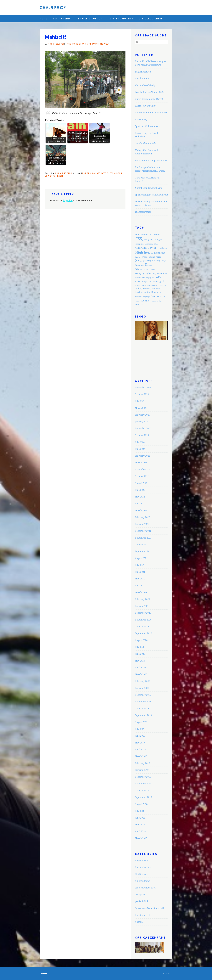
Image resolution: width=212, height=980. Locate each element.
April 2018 (140, 831)
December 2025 (143, 388)
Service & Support (91, 19)
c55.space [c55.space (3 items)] (148, 240)
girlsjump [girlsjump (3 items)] (163, 248)
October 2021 (142, 545)
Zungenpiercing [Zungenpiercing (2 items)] (156, 301)
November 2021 (143, 538)
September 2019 (143, 715)
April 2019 (140, 749)
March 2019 (141, 756)
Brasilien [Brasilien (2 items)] (157, 234)
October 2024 (142, 435)
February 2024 (142, 456)
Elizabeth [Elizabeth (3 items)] (149, 244)
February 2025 (142, 415)
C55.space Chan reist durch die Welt (88, 44)
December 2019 (143, 695)
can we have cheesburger (107, 173)
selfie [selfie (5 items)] (159, 277)
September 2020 (143, 633)
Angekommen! (143, 79)
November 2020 (143, 620)
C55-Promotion (122, 19)
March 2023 (141, 463)
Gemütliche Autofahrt (146, 143)
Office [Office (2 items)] (153, 270)
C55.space (53, 7)
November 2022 (143, 469)
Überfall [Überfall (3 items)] (139, 304)
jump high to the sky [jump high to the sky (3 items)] (152, 260)
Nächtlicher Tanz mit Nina (149, 188)
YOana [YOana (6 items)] (161, 297)
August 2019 (141, 722)
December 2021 (143, 531)
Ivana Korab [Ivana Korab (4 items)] (155, 257)
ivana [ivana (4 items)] (145, 257)
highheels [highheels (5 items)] (159, 253)
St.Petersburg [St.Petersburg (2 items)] (152, 285)
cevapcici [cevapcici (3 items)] (139, 244)
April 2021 (140, 586)
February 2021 (142, 599)
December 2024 (143, 428)
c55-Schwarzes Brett (146, 888)
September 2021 (143, 551)
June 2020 (140, 654)
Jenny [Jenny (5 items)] (138, 260)
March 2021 (141, 592)
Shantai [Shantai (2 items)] (138, 285)
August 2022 (141, 483)
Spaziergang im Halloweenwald (151, 195)
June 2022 (140, 490)
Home (44, 19)
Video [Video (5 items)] (138, 289)
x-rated (139, 922)
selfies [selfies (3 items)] (138, 282)
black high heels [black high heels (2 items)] (147, 234)
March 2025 (141, 408)
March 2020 (141, 674)
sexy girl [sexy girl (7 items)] (158, 281)
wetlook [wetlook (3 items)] (147, 289)
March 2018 (141, 838)
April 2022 (140, 504)
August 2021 (141, 558)
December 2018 (143, 777)
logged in (68, 201)
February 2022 (142, 517)
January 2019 (142, 770)
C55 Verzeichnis (151, 19)
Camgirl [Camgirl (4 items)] (158, 239)
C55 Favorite (141, 874)
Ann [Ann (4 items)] (137, 234)
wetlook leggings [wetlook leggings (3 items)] (142, 297)
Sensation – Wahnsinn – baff (149, 908)
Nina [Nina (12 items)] (149, 265)
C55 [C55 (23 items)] (139, 239)
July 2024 (140, 442)
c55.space (140, 895)
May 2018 (140, 825)
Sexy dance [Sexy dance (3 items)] (147, 282)
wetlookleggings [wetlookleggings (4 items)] (152, 292)
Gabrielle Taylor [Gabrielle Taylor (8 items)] (146, 248)
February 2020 (142, 681)
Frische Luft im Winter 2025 (149, 92)
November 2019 (143, 702)
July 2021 (140, 565)
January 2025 (142, 422)
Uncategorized (143, 915)
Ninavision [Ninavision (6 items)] (142, 269)
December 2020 (143, 613)
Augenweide (141, 860)
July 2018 (140, 811)
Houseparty (141, 120)
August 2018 (141, 804)
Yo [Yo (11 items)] (153, 296)
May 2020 (140, 661)
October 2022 (142, 476)
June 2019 (140, 736)
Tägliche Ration (143, 72)
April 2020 (140, 668)
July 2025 (140, 401)
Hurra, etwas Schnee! (146, 106)
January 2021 (142, 606)
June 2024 (140, 449)
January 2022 (142, 524)
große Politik (142, 901)
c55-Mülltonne (64, 173)
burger (87, 173)
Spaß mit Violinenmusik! (148, 126)
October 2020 (142, 627)
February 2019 (142, 763)
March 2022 (141, 511)
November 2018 (143, 784)
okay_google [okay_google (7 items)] (143, 273)
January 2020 (142, 688)
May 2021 (140, 579)
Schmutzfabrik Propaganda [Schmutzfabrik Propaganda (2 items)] (145, 278)
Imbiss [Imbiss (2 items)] (138, 257)
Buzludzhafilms (143, 867)
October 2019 (142, 709)
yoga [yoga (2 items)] (137, 301)
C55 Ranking (62, 19)
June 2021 (140, 572)
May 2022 (140, 497)
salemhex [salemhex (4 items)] (162, 274)
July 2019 (140, 729)
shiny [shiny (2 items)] (144, 285)
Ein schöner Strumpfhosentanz (151, 161)
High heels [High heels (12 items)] (144, 252)
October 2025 (142, 394)
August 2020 (141, 640)
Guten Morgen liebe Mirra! (149, 99)
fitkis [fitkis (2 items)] (156, 244)
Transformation (143, 212)
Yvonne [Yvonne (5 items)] (145, 301)
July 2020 (140, 647)
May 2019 (140, 743)
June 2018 (140, 818)
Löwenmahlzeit (54, 176)
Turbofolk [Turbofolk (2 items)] (162, 285)
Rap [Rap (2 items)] (154, 274)
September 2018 (143, 797)
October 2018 (142, 791)
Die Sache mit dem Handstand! (151, 113)
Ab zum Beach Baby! (146, 85)
